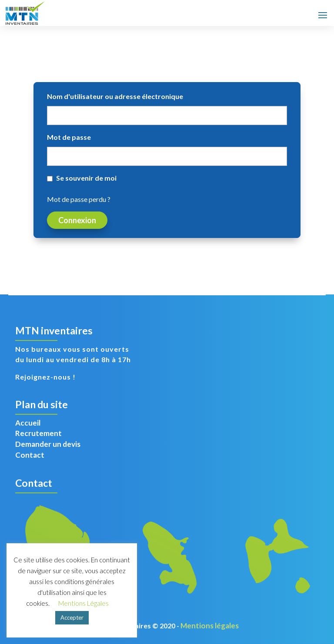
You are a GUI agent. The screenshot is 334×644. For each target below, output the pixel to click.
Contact (30, 455)
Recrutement (38, 433)
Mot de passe (69, 137)
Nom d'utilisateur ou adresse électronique (115, 96)
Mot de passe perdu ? (79, 199)
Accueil (28, 423)
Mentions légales (210, 626)
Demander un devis (48, 444)
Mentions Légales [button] (83, 603)
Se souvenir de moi (86, 178)
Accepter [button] (72, 618)
